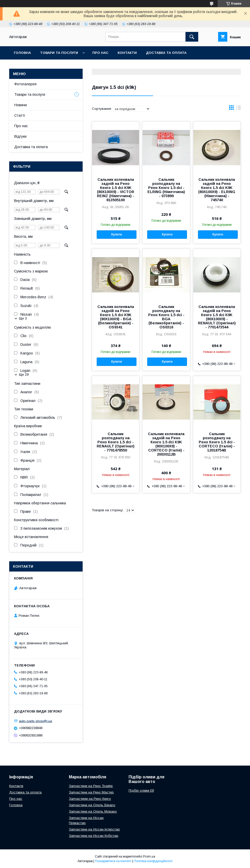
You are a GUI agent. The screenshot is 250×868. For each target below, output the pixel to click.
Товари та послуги (59, 53)
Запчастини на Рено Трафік (91, 786)
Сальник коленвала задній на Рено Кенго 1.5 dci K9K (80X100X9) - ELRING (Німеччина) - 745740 (217, 190)
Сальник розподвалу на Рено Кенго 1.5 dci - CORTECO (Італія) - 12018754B (217, 442)
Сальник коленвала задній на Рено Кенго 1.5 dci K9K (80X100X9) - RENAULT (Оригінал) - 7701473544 (217, 317)
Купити (117, 234)
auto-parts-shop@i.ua (35, 721)
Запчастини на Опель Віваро (92, 805)
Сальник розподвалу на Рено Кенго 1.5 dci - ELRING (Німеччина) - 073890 (166, 188)
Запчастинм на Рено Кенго (90, 799)
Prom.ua (149, 857)
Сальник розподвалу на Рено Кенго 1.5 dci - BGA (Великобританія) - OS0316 (166, 317)
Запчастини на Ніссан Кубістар (94, 836)
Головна (22, 53)
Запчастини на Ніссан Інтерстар (94, 829)
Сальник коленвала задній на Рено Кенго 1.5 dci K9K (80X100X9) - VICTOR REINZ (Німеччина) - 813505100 (116, 190)
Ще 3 (23, 318)
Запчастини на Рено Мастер (91, 792)
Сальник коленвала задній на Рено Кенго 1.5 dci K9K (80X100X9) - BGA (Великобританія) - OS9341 (116, 317)
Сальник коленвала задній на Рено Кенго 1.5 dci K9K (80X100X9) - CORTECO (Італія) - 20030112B (166, 444)
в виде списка (239, 109)
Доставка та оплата (166, 53)
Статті (20, 115)
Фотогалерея (25, 84)
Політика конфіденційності (153, 861)
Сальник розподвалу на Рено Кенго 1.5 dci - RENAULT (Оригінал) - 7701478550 (116, 442)
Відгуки (20, 136)
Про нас (100, 53)
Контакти (127, 53)
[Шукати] (192, 37)
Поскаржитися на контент (113, 861)
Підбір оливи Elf (141, 790)
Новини (21, 105)
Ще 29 (24, 374)
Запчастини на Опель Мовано (93, 811)
